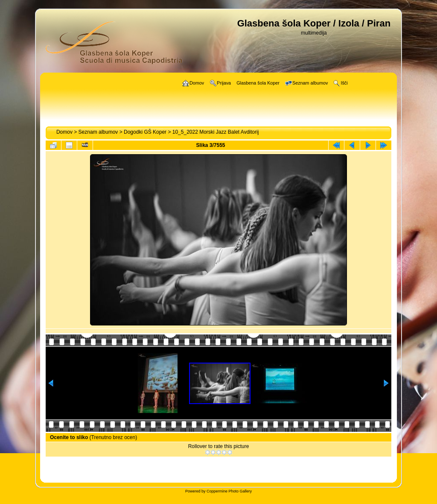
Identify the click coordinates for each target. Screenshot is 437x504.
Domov (64, 132)
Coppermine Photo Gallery (229, 491)
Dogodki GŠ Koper (145, 132)
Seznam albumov (98, 132)
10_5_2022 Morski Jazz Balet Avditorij (216, 132)
